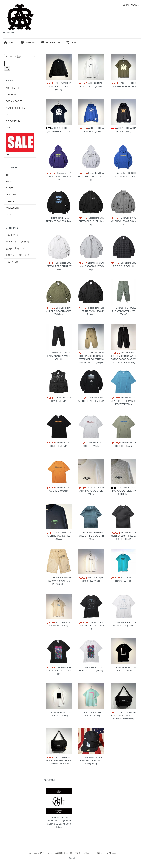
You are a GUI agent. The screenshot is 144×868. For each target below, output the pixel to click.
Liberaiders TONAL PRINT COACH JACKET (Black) (91, 311)
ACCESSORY (13, 208)
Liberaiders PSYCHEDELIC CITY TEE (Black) (59, 671)
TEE (8, 175)
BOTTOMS (11, 195)
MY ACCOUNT (131, 5)
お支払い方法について (17, 249)
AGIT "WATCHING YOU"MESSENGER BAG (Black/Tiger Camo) (123, 715)
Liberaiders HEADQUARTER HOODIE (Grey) (91, 176)
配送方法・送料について (18, 255)
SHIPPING (28, 42)
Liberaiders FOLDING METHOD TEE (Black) (91, 626)
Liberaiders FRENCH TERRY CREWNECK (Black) (59, 221)
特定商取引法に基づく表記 (68, 853)
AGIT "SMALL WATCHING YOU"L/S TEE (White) (91, 491)
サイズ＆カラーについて (18, 242)
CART (71, 42)
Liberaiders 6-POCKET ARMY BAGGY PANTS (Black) (59, 356)
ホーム (28, 853)
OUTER (10, 188)
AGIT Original (12, 88)
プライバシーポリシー (94, 853)
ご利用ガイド (12, 235)
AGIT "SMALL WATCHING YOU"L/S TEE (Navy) (59, 536)
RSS (8, 262)
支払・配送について (43, 853)
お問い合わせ (113, 853)
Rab (8, 128)
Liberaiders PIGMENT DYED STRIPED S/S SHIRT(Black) (124, 536)
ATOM (15, 262)
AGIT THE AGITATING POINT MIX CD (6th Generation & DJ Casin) (59, 821)
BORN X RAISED (14, 101)
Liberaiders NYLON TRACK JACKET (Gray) (124, 221)
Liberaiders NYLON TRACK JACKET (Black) (91, 221)
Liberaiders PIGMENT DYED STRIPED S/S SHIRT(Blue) (91, 536)
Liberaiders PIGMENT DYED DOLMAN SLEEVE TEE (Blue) (124, 401)
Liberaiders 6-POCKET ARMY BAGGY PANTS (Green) (123, 311)
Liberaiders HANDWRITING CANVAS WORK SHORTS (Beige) (59, 581)
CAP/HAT (10, 201)
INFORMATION (51, 42)
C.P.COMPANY (13, 121)
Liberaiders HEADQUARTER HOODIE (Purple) (59, 176)
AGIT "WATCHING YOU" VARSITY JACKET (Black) (59, 86)
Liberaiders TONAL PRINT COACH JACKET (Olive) (59, 311)
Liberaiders (11, 95)
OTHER (10, 215)
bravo (9, 115)
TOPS (9, 182)
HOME (9, 42)
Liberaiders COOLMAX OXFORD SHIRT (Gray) (91, 266)
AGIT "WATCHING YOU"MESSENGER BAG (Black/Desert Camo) (59, 760)
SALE (20, 144)
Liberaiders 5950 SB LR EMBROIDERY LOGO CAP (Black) (91, 760)
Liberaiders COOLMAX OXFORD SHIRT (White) (59, 266)
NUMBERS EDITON (16, 108)
